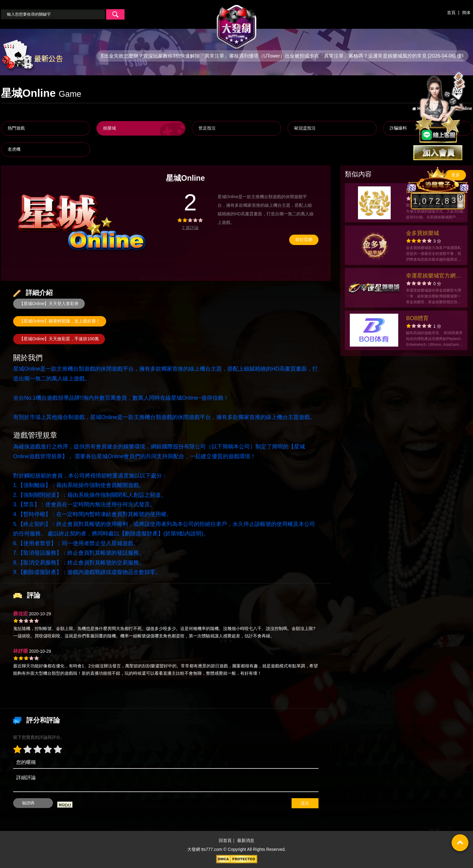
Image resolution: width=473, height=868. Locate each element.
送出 (305, 803)
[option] (82, 223)
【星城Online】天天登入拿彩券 (49, 304)
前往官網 (304, 240)
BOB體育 (417, 318)
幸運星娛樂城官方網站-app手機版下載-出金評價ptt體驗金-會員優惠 (434, 276)
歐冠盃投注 (305, 128)
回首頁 (225, 840)
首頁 (451, 13)
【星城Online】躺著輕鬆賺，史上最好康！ (60, 321)
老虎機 (14, 149)
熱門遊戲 (16, 128)
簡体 (466, 13)
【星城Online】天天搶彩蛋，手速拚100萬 (59, 339)
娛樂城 (110, 128)
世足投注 (207, 128)
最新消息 (246, 840)
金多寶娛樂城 (423, 233)
